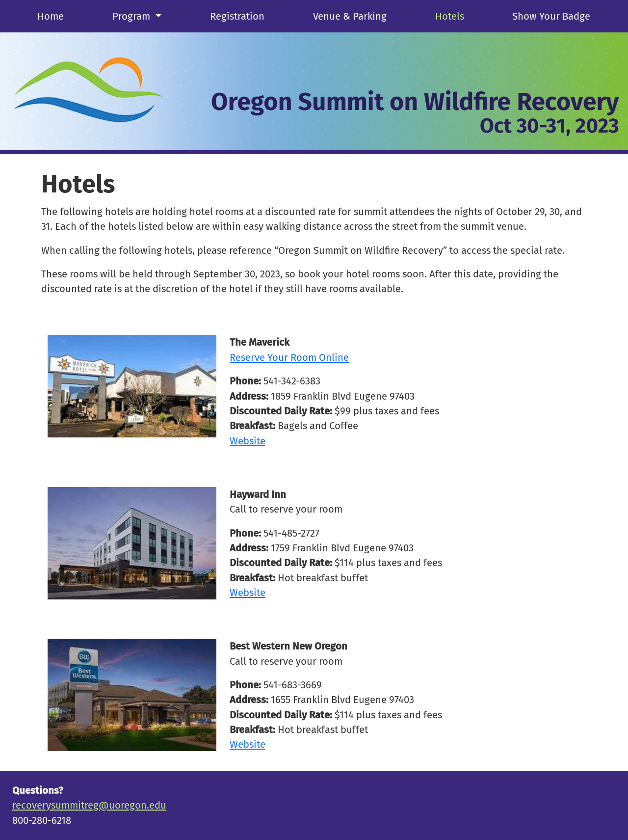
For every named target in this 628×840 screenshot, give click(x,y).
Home (51, 16)
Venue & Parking (350, 16)
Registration (237, 16)
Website (248, 441)
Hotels (450, 16)
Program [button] (132, 16)
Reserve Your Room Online (289, 357)
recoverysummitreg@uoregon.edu (89, 805)
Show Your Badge (551, 16)
